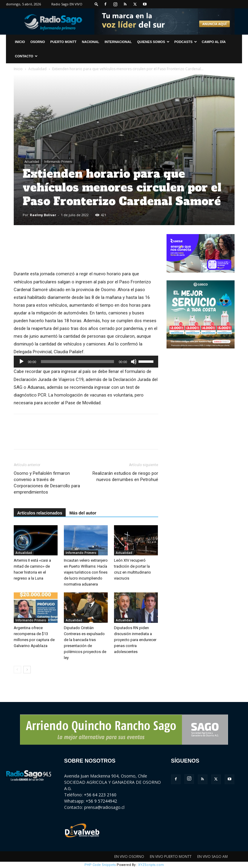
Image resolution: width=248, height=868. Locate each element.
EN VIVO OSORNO (129, 857)
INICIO (20, 42)
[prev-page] (17, 670)
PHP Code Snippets (100, 865)
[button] (96, 4)
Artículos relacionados (40, 513)
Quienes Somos (153, 42)
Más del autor (83, 513)
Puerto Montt (64, 42)
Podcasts (186, 42)
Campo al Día (214, 42)
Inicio (18, 69)
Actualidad (37, 69)
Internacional (118, 42)
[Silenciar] (134, 362)
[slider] (77, 362)
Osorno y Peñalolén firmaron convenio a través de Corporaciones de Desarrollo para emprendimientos (47, 483)
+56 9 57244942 (101, 801)
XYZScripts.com (151, 865)
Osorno (38, 42)
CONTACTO (26, 56)
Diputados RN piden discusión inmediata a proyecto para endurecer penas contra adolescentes (135, 640)
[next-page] (27, 670)
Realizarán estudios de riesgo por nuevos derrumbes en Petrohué (125, 476)
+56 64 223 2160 (100, 795)
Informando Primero (58, 162)
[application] (86, 362)
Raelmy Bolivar (43, 215)
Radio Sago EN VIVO (67, 4)
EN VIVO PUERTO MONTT (171, 857)
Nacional (90, 42)
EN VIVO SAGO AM (212, 857)
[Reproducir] (21, 362)
